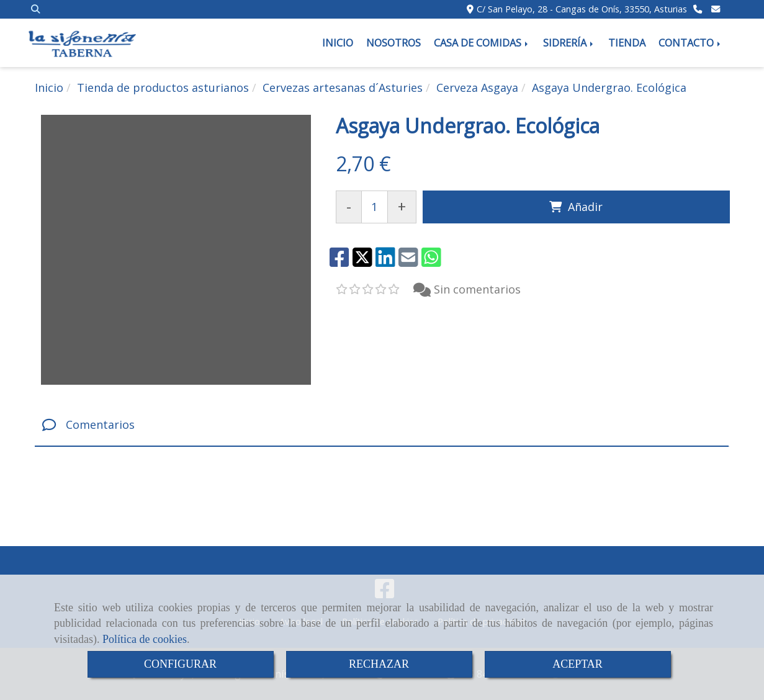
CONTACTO (690, 43)
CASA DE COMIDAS (482, 43)
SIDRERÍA (569, 43)
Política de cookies (145, 639)
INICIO (338, 43)
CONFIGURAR (180, 664)
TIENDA (627, 43)
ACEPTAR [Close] (577, 664)
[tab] (382, 425)
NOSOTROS (393, 43)
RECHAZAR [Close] (379, 664)
